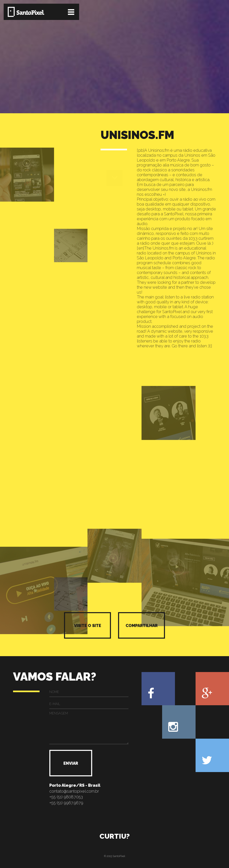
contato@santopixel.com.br (74, 791)
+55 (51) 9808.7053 (66, 797)
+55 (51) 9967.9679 (66, 803)
